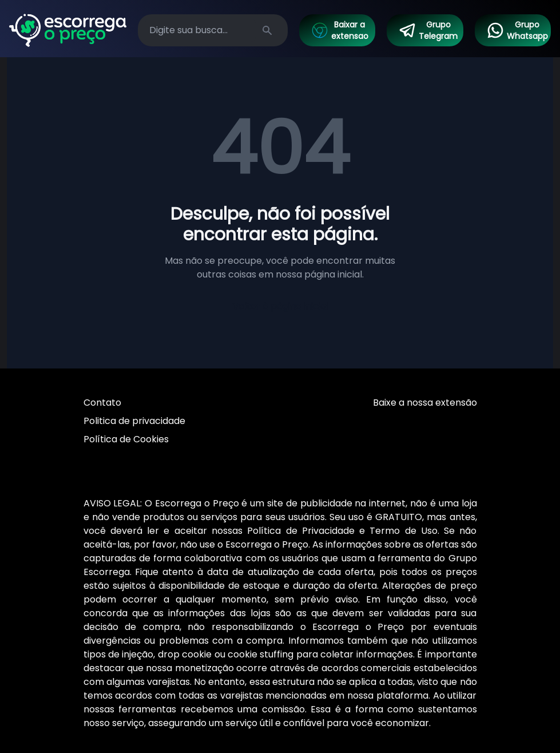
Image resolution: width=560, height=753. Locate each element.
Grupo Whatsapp (517, 30)
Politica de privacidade (134, 421)
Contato (102, 403)
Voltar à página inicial (280, 306)
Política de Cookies (126, 439)
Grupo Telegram (428, 30)
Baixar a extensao (339, 30)
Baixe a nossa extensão (425, 403)
